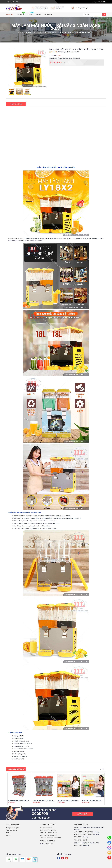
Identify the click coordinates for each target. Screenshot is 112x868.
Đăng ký (83, 814)
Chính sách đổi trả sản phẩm (48, 830)
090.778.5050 (49, 844)
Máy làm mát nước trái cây (16, 238)
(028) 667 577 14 (79, 832)
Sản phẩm (21, 14)
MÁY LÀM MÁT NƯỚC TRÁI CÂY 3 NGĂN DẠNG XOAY (73, 801)
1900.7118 (58, 9)
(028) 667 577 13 (79, 834)
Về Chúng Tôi (102, 2)
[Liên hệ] (109, 857)
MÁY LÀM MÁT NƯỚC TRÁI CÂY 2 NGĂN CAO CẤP (23, 801)
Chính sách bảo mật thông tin (49, 835)
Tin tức (31, 14)
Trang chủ (10, 15)
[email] (109, 852)
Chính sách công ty (12, 830)
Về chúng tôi (48, 15)
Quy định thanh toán (46, 828)
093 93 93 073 (89, 832)
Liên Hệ (95, 2)
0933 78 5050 (78, 837)
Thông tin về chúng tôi (12, 828)
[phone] (109, 838)
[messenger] (109, 848)
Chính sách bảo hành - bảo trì (49, 833)
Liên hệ (38, 15)
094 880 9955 (89, 834)
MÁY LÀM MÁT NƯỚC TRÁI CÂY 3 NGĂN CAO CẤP (47, 801)
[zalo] (109, 843)
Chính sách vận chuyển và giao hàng (51, 838)
